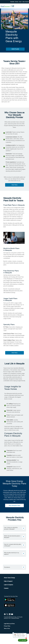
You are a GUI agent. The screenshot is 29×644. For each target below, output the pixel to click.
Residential (12, 2)
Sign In (21, 2)
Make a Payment (26, 2)
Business (17, 2)
